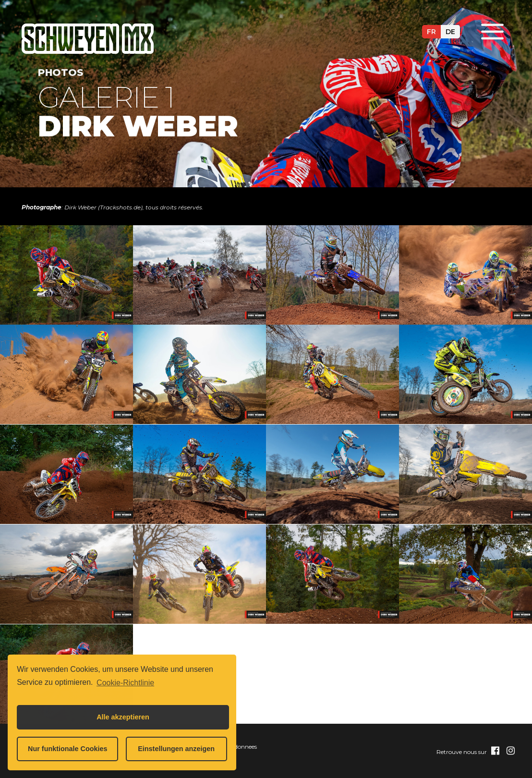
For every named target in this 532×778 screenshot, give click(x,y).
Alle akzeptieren (123, 717)
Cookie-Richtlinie (125, 683)
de (450, 32)
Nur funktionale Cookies (68, 749)
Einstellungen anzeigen (176, 749)
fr (431, 32)
